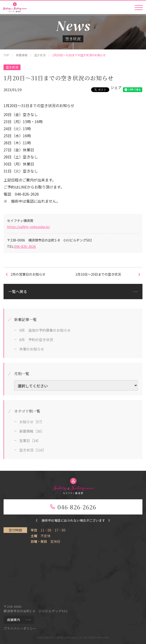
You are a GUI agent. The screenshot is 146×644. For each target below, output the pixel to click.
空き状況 (12, 67)
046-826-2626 (25, 246)
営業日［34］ (30, 441)
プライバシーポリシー (20, 628)
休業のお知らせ (32, 349)
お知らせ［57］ (32, 422)
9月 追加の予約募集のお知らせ (45, 330)
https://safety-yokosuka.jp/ (28, 227)
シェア (116, 87)
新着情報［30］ (32, 431)
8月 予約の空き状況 (36, 340)
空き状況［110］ (33, 450)
